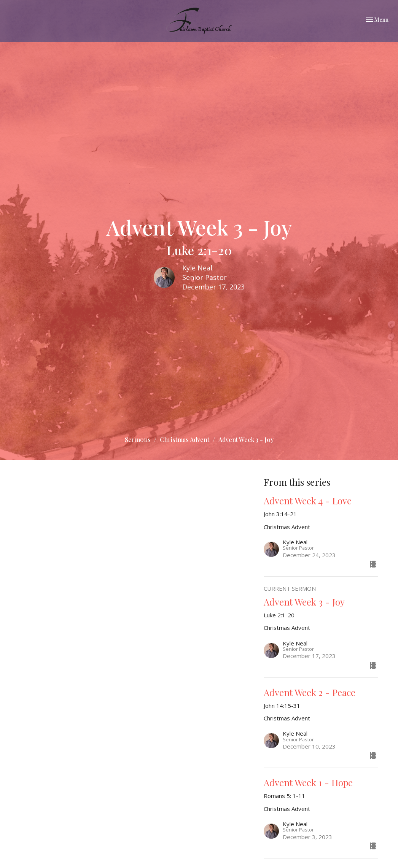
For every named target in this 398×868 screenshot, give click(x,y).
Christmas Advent (185, 440)
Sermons (138, 440)
